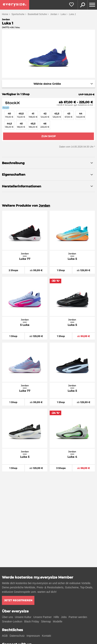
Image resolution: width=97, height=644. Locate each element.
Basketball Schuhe (37, 14)
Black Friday (32, 621)
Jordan (54, 14)
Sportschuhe (18, 14)
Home (5, 14)
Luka (63, 14)
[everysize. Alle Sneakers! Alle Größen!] (15, 5)
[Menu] (92, 5)
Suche (83, 5)
